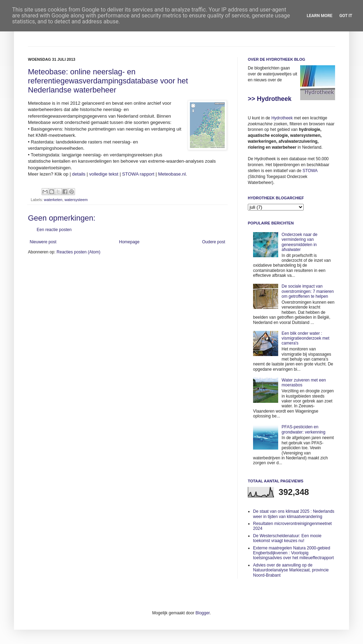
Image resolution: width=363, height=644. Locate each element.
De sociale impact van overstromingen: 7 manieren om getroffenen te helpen (308, 291)
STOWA (310, 171)
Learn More (320, 16)
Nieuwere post (43, 242)
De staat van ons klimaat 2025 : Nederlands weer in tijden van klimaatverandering (294, 514)
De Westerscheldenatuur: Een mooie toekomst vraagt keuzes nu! (287, 538)
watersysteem (76, 200)
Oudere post (214, 242)
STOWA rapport (138, 174)
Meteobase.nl (172, 174)
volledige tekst (104, 174)
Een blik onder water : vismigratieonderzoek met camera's (306, 338)
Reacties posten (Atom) (78, 252)
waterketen (53, 200)
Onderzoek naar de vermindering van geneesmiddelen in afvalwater (300, 242)
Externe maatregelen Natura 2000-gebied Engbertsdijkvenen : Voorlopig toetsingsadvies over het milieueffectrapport (293, 553)
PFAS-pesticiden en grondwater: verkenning (303, 429)
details (79, 174)
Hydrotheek (282, 118)
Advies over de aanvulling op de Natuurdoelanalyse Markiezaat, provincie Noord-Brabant (291, 570)
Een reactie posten (54, 230)
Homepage (129, 242)
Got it (346, 16)
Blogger (203, 613)
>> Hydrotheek (270, 99)
